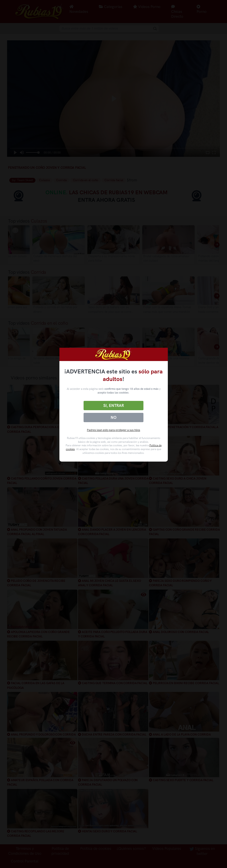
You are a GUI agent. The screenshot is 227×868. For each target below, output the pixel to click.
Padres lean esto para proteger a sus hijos (113, 430)
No (113, 417)
